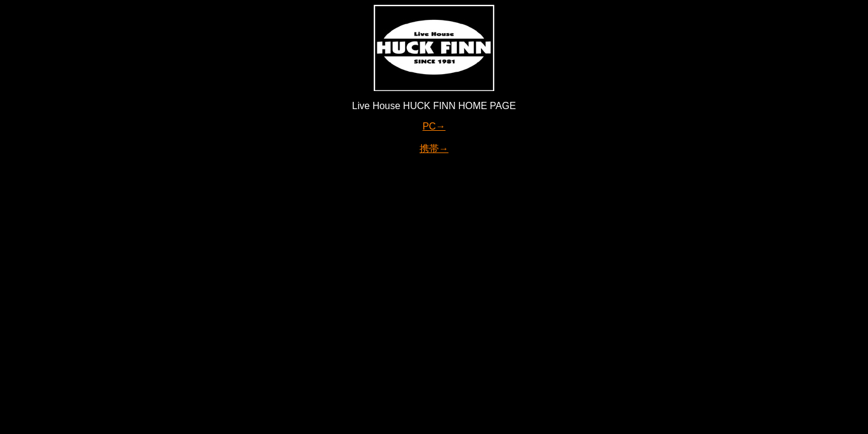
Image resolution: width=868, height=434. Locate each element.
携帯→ (434, 149)
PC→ (434, 126)
